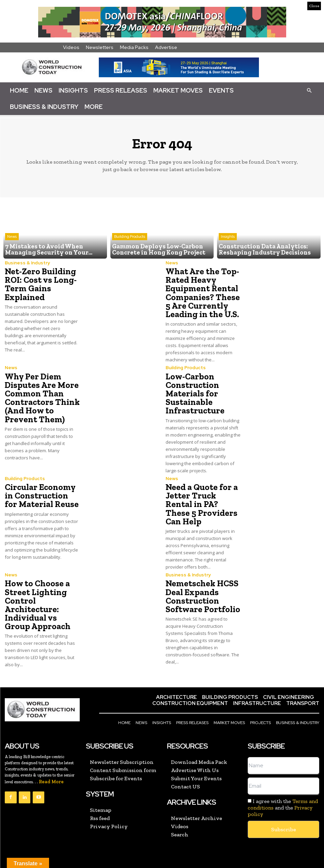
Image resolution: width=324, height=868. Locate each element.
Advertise (166, 47)
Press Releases (121, 90)
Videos (71, 47)
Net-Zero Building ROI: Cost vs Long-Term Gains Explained (39, 283)
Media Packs (134, 47)
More (94, 107)
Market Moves (178, 90)
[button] (309, 90)
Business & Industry (44, 107)
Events (221, 90)
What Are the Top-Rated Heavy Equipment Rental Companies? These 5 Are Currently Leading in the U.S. (201, 291)
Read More (51, 764)
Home (19, 90)
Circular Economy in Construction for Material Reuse (41, 490)
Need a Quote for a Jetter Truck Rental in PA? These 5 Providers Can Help (203, 494)
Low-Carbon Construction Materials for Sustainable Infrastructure (194, 390)
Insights (73, 90)
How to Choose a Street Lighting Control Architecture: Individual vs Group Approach (36, 588)
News (43, 90)
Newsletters (100, 47)
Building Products (130, 238)
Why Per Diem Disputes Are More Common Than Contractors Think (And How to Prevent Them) (40, 394)
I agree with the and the (283, 790)
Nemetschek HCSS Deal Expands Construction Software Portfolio (201, 580)
